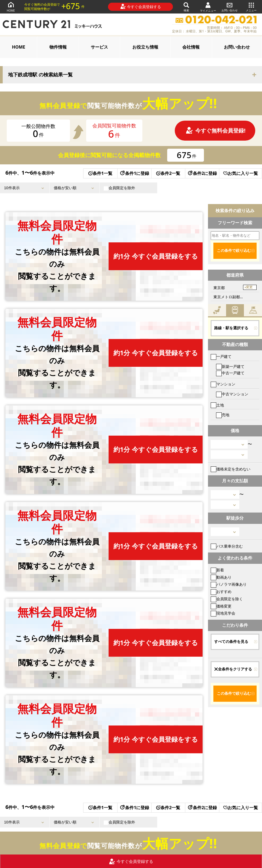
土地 (217, 405)
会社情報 (191, 47)
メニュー (251, 7)
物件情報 (58, 47)
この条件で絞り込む (234, 250)
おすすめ (221, 591)
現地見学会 (223, 613)
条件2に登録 (202, 173)
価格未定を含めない (231, 469)
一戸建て (221, 356)
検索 (186, 7)
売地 (223, 415)
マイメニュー (208, 7)
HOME (11, 7)
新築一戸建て (230, 366)
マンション (223, 384)
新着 (217, 570)
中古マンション (232, 394)
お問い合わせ (230, 7)
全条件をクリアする (233, 669)
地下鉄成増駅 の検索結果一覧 (40, 75)
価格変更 (221, 606)
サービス (99, 47)
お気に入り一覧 (241, 173)
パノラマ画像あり (229, 584)
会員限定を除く (227, 599)
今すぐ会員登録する (141, 6)
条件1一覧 (100, 173)
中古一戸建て (230, 373)
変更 (249, 287)
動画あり (221, 577)
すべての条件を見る (231, 642)
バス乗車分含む (227, 546)
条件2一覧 (168, 173)
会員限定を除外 (119, 188)
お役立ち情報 (145, 47)
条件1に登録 (134, 173)
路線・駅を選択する (231, 328)
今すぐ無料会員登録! (216, 130)
